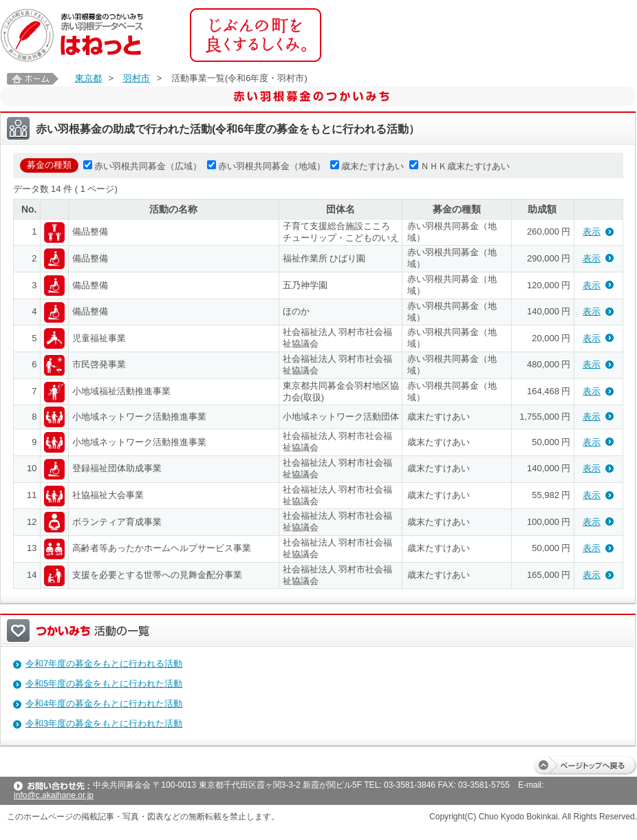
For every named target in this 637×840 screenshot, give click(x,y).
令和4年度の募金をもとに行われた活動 (104, 703)
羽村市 (137, 78)
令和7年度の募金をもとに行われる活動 (104, 664)
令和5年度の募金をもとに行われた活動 (104, 683)
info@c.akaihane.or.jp (54, 795)
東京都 (88, 78)
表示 (592, 231)
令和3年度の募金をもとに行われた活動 (104, 723)
